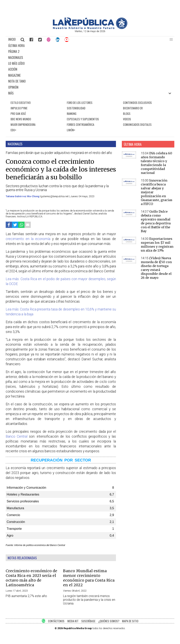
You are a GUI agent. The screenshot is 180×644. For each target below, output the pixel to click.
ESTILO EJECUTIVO (21, 103)
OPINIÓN (13, 87)
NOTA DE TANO (17, 81)
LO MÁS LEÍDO (16, 63)
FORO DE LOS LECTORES (80, 103)
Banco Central (17, 436)
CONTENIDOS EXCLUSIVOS (137, 103)
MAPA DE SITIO (130, 621)
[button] (171, 40)
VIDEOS (127, 119)
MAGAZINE (14, 75)
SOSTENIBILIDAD (76, 108)
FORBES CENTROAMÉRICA (81, 125)
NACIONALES (16, 58)
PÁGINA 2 (14, 51)
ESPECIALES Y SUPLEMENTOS (83, 119)
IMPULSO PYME (19, 108)
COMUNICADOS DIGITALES (137, 125)
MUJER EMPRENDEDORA (23, 125)
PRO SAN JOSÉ (18, 114)
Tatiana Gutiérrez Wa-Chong (23, 196)
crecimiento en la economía (28, 239)
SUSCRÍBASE (88, 621)
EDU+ (13, 130)
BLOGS (127, 114)
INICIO (12, 39)
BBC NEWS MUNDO (21, 119)
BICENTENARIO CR (133, 108)
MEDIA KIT (73, 621)
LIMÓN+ (71, 130)
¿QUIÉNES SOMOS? (109, 621)
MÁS (11, 93)
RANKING (72, 114)
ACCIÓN (13, 69)
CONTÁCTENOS (56, 621)
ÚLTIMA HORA (16, 46)
